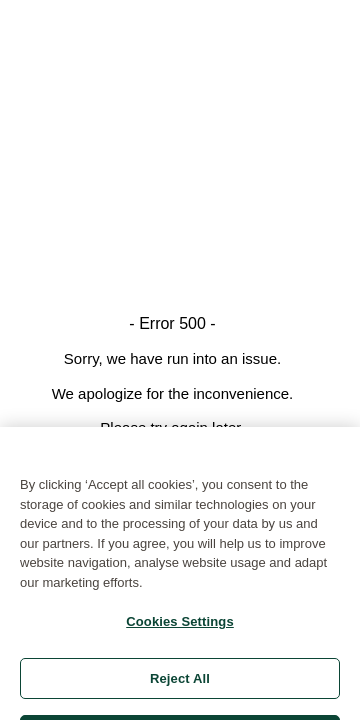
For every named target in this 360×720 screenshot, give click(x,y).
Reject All (180, 684)
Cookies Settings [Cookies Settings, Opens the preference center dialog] (180, 627)
